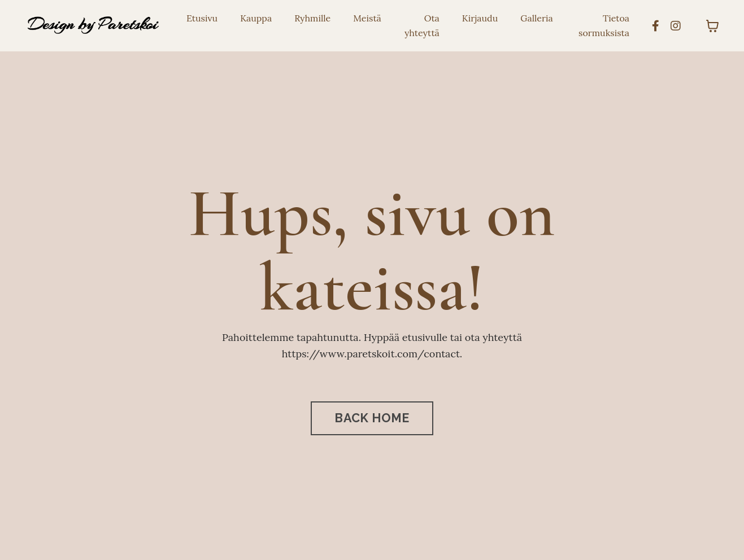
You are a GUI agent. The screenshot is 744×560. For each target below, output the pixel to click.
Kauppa (256, 18)
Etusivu (202, 18)
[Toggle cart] (712, 26)
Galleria (537, 18)
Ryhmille (312, 18)
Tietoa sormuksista (604, 25)
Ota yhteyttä (422, 25)
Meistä (367, 18)
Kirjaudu (480, 18)
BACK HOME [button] (372, 418)
